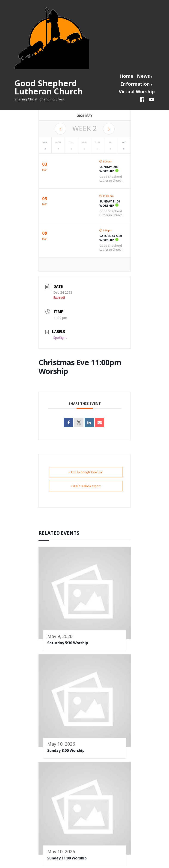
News (143, 76)
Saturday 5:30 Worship (111, 238)
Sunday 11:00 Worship (110, 203)
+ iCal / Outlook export (86, 486)
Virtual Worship (137, 92)
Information (135, 84)
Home (126, 76)
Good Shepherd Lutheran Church (49, 87)
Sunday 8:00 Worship (109, 169)
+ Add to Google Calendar (86, 472)
